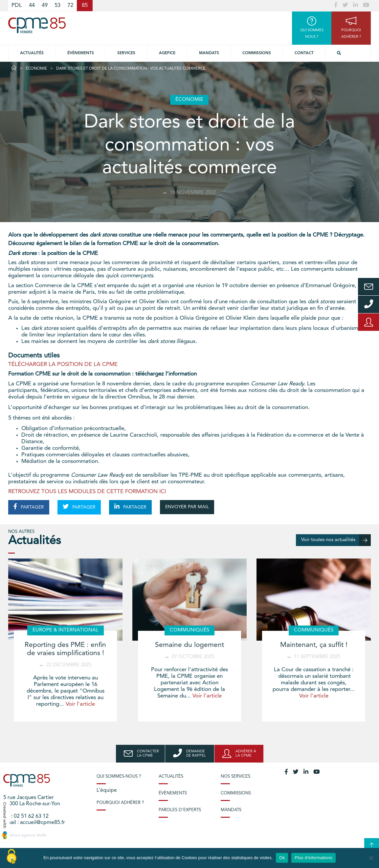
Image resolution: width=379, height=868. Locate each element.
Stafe (41, 835)
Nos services (235, 777)
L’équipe (107, 790)
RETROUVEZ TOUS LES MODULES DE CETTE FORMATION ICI (87, 492)
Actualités (32, 53)
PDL (17, 5)
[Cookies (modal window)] (11, 857)
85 (85, 5)
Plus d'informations (313, 858)
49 (45, 5)
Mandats (209, 53)
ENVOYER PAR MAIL (187, 507)
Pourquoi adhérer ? (120, 803)
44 (32, 5)
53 (57, 5)
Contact (304, 53)
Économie (36, 69)
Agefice (167, 53)
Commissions (257, 53)
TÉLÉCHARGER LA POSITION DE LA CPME (63, 365)
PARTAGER (29, 507)
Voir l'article (80, 704)
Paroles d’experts (180, 810)
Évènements (81, 53)
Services (126, 53)
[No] (371, 858)
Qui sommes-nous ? (119, 777)
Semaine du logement (189, 645)
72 (70, 5)
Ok (282, 858)
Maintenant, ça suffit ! (314, 645)
